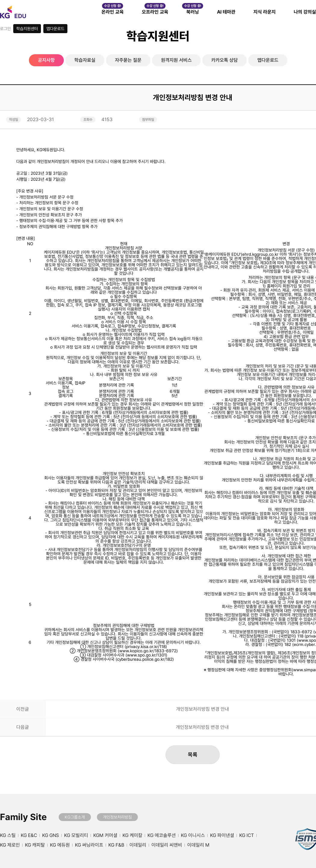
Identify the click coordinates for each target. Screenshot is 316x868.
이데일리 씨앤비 (167, 845)
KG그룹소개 (75, 817)
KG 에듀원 (60, 845)
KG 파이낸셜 (222, 835)
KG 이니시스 (193, 835)
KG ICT (247, 835)
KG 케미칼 (132, 835)
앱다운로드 (55, 29)
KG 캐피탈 (35, 845)
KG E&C (29, 835)
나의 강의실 (305, 12)
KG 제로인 (10, 845)
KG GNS (51, 835)
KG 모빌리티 (76, 835)
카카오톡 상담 (225, 60)
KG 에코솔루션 (162, 835)
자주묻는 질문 (128, 60)
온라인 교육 (113, 12)
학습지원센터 (27, 29)
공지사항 (46, 60)
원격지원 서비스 (176, 60)
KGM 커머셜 (105, 835)
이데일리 (138, 845)
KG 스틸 (8, 835)
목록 (193, 755)
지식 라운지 (265, 12)
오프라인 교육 (155, 12)
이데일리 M (198, 845)
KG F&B (116, 845)
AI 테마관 (226, 12)
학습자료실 (85, 60)
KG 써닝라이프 (89, 845)
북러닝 (193, 12)
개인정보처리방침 (117, 817)
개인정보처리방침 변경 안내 (203, 709)
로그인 (5, 29)
